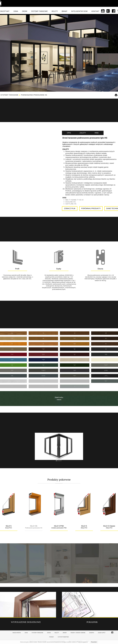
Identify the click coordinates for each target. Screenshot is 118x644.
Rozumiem (94, 642)
